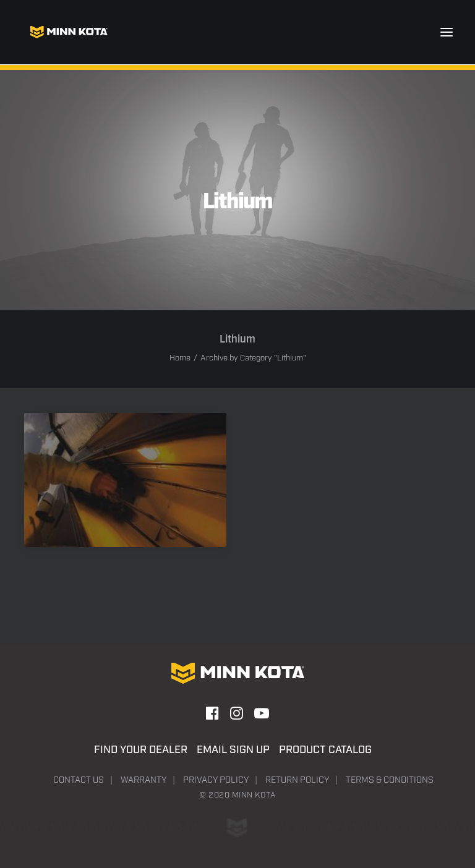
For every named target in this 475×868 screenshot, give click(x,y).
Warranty (143, 780)
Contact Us (79, 780)
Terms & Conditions (390, 780)
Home (180, 358)
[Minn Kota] (69, 32)
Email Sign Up (233, 750)
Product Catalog (325, 750)
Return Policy (297, 780)
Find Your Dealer (141, 750)
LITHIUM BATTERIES (125, 573)
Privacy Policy (216, 780)
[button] (447, 32)
